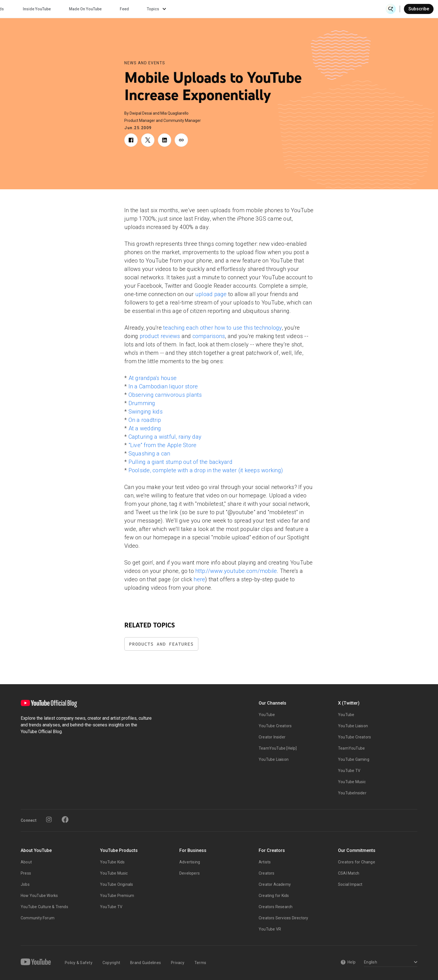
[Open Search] (391, 9)
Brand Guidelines (146, 963)
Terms (200, 963)
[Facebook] (65, 820)
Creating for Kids (274, 896)
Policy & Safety (79, 963)
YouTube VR (270, 929)
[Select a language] (390, 963)
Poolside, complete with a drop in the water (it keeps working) (206, 470)
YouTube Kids (112, 862)
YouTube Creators (275, 726)
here (199, 579)
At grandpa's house (153, 378)
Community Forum (38, 918)
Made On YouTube (294, 9)
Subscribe (419, 9)
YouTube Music (352, 782)
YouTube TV (349, 771)
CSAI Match (349, 873)
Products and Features (161, 644)
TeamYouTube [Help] (278, 748)
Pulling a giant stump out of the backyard (180, 462)
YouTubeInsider (352, 793)
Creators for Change (357, 862)
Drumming (142, 403)
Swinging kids (146, 412)
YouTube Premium (117, 896)
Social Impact (350, 884)
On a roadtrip (145, 420)
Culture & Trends (198, 9)
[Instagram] (49, 820)
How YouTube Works (39, 896)
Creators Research (276, 907)
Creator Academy (275, 884)
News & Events (84, 9)
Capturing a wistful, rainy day (165, 437)
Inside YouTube (246, 9)
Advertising (190, 862)
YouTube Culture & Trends (44, 907)
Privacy (178, 963)
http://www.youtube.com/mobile (236, 571)
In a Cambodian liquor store (163, 386)
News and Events (145, 63)
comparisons (209, 336)
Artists (265, 862)
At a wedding (145, 428)
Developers (190, 873)
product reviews (160, 336)
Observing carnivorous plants (165, 395)
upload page (211, 294)
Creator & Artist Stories (142, 9)
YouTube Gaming (354, 759)
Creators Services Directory (283, 918)
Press (26, 873)
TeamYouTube (351, 748)
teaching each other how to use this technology (222, 328)
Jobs (25, 884)
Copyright (111, 963)
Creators (267, 873)
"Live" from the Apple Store (163, 445)
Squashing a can (149, 454)
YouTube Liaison (274, 759)
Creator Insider (272, 737)
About (26, 862)
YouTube (267, 715)
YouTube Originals (116, 884)
